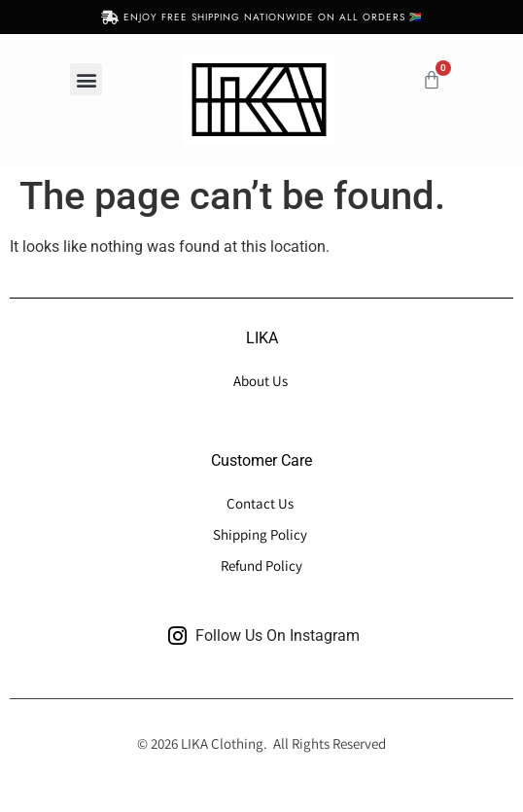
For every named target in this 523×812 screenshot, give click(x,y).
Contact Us (261, 503)
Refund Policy (261, 565)
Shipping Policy (260, 534)
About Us (262, 381)
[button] (86, 79)
